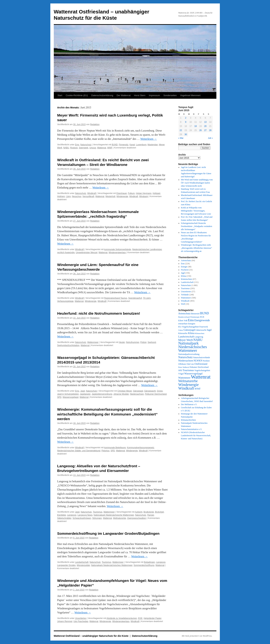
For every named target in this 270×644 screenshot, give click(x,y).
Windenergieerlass (117, 253)
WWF (110, 148)
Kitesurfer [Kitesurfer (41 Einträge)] (183, 333)
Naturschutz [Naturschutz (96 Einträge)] (186, 357)
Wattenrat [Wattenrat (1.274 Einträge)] (201, 377)
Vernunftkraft (88, 196)
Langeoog (72, 515)
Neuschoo (77, 196)
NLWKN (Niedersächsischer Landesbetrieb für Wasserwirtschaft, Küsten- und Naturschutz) (196, 435)
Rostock (74, 148)
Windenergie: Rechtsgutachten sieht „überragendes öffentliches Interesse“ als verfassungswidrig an (196, 248)
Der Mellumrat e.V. (189, 404)
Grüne (160, 391)
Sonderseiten (170, 95)
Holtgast (156, 193)
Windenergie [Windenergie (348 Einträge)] (189, 385)
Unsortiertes (81, 618)
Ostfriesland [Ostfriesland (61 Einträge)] (201, 364)
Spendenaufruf (135, 298)
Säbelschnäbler (64, 518)
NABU (66, 148)
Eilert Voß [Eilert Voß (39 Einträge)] (183, 320)
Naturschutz (86, 145)
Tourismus (98, 512)
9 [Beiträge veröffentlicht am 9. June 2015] (186, 122)
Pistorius (106, 451)
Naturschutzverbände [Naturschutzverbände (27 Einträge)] (202, 357)
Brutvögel (159, 512)
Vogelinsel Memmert (190, 95)
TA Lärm (147, 298)
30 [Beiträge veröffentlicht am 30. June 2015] (186, 134)
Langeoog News (85, 515)
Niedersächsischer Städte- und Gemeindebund (79, 451)
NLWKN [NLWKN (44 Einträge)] (198, 361)
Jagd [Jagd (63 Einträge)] (209, 330)
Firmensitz (124, 145)
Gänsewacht (150, 391)
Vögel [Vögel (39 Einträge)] (181, 374)
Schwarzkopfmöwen (82, 518)
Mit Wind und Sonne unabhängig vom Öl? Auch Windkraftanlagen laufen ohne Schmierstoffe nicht (197, 183)
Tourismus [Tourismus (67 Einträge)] (188, 370)
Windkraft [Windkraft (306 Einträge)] (186, 388)
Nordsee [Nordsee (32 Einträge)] (206, 361)
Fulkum (131, 193)
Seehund (152, 342)
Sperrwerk (84, 148)
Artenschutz (186, 260)
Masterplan (153, 145)
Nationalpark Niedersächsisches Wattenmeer (112, 565)
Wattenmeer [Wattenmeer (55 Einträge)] (184, 378)
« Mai (181, 138)
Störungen (97, 518)
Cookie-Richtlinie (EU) (77, 95)
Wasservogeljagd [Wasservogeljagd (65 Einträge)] (193, 373)
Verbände (185, 295)
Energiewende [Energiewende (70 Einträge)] (202, 320)
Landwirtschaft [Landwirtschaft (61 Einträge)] (186, 337)
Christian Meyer (125, 391)
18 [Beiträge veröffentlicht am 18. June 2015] (196, 126)
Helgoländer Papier (152, 618)
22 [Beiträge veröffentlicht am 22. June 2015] (181, 130)
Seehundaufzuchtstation (68, 345)
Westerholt (110, 196)
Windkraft (92, 193)
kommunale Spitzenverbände (118, 249)
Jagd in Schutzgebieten (68, 394)
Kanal (132, 145)
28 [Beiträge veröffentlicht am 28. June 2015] (210, 130)
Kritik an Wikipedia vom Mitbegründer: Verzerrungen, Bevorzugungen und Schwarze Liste (196, 211)
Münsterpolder (83, 565)
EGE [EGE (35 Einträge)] (202, 317)
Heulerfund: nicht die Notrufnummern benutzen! (99, 313)
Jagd (83, 391)
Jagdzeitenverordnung (102, 394)
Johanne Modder (121, 394)
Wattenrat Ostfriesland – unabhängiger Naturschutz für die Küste (91, 636)
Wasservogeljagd (71, 397)
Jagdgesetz (85, 394)
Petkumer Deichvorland (156, 394)
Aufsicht (139, 512)
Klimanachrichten (188, 420)
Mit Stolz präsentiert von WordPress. (197, 636)
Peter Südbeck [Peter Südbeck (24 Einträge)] (184, 367)
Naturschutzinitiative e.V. (191, 429)
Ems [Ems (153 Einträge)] (191, 320)
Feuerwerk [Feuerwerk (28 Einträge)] (203, 327)
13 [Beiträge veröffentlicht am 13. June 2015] (205, 122)
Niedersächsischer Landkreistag (147, 249)
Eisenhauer (122, 193)
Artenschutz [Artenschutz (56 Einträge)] (184, 313)
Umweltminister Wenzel (87, 253)
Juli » (210, 138)
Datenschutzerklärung (102, 95)
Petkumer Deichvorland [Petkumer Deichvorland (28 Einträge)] (199, 367)
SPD (59, 397)
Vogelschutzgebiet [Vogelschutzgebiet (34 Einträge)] (202, 370)
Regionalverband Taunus (116, 298)
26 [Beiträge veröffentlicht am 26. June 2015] (200, 130)
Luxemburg (141, 145)
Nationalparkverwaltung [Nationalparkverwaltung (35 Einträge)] (189, 354)
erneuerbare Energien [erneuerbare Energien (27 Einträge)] (187, 324)
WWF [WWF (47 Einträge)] (198, 389)
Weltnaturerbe (120, 518)
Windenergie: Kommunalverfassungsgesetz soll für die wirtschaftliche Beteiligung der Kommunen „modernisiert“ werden (107, 414)
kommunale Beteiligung (115, 448)
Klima (184, 276)
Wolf (183, 304)
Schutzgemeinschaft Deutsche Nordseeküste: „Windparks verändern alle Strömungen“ (196, 226)
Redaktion (95, 124)
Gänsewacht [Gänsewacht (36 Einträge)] (201, 330)
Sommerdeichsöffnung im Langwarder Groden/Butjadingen (108, 533)
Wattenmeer (93, 342)
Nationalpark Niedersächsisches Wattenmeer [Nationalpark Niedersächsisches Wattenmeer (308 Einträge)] (193, 347)
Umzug (93, 148)
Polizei (143, 342)
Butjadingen (149, 562)
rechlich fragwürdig (66, 253)
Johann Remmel (65, 621)
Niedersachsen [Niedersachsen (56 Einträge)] (186, 361)
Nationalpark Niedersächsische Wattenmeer (114, 515)
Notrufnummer (133, 342)
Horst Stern (140, 95)
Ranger (151, 515)
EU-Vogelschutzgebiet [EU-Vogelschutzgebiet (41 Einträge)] (189, 327)
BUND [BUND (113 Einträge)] (205, 313)
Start (60, 95)
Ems (77, 145)
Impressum (154, 95)
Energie (184, 267)
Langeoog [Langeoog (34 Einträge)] (199, 337)
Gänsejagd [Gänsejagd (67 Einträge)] (189, 330)
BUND (115, 145)
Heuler (122, 342)
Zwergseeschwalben (137, 518)
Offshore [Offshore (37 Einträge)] (182, 364)
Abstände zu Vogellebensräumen (122, 618)
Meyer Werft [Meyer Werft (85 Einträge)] (186, 340)
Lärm (68, 196)
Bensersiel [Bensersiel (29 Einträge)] (195, 314)
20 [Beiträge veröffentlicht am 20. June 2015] (205, 126)
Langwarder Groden (67, 565)
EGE (140, 618)
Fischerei (185, 270)
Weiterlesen (148, 139)
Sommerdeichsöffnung (144, 565)
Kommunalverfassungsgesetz (141, 448)
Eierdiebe (62, 515)
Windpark (144, 196)
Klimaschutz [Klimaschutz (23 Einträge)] (200, 333)
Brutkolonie (149, 512)
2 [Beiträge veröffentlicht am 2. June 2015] (186, 118)
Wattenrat (102, 148)
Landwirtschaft (82, 562)
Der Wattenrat (123, 95)
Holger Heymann (144, 193)
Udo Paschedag (81, 621)
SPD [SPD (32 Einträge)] (180, 370)
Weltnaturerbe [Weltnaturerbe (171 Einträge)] (188, 381)
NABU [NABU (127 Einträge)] (198, 340)
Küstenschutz (187, 279)
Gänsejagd (138, 391)
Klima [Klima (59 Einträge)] (191, 333)
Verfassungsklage (65, 301)
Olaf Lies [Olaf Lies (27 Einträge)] (190, 364)
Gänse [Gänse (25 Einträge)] (181, 330)
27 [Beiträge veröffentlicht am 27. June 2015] (205, 130)
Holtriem (61, 196)
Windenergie (122, 196)
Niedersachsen (137, 394)
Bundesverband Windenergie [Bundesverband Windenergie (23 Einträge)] (189, 317)
